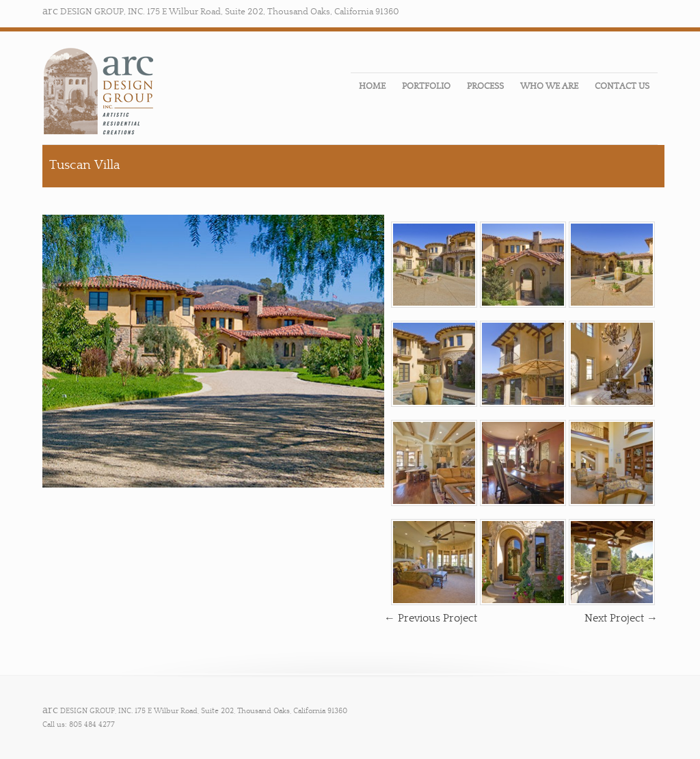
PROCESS (485, 86)
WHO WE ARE (549, 86)
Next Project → (621, 618)
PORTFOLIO (426, 86)
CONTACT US (622, 86)
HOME (372, 86)
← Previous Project (431, 618)
